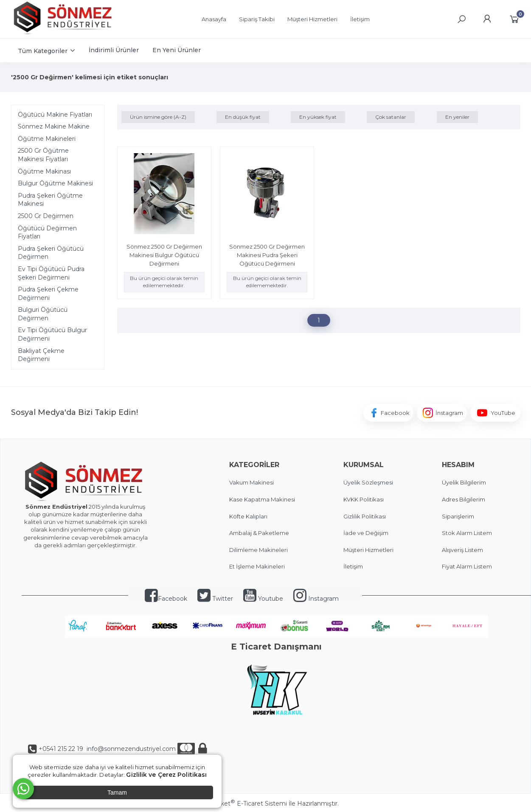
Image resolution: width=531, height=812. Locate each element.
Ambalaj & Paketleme (259, 533)
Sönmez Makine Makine (54, 126)
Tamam (117, 792)
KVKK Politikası (364, 499)
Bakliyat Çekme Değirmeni (41, 355)
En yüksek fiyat (318, 117)
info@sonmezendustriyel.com (130, 749)
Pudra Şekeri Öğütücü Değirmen (51, 253)
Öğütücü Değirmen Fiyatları (47, 232)
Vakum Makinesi (251, 482)
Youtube (263, 599)
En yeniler (457, 117)
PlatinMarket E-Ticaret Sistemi (240, 804)
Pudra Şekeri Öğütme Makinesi (50, 200)
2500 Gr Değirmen (46, 216)
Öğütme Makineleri (47, 139)
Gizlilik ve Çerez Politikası (166, 775)
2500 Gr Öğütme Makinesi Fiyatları (43, 155)
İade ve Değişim (366, 533)
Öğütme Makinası (44, 171)
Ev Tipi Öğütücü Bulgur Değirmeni (52, 334)
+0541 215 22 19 (61, 749)
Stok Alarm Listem (467, 533)
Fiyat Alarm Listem (467, 566)
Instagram (316, 599)
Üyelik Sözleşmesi (368, 482)
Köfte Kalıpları (248, 516)
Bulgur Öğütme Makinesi (55, 183)
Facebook (166, 599)
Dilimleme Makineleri (258, 550)
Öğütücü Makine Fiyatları (55, 115)
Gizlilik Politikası (365, 516)
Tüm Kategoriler (43, 51)
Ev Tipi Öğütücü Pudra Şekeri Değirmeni (51, 273)
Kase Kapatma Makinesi (262, 499)
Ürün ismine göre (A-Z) (158, 117)
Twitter (215, 599)
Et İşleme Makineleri (257, 566)
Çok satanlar (391, 117)
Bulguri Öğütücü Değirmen (43, 314)
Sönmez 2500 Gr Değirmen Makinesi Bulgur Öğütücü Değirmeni (164, 255)
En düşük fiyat (243, 117)
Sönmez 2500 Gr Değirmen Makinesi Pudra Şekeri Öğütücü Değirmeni (267, 255)
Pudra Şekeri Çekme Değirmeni (48, 294)
